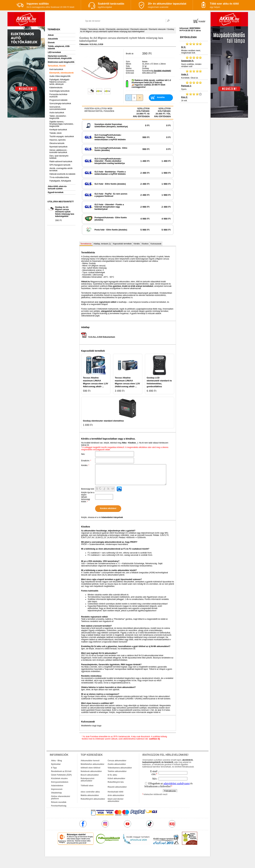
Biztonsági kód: (88, 489)
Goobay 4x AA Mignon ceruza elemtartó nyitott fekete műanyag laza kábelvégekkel (65, 212)
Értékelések (188, 37)
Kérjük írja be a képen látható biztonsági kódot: (88, 497)
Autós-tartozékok (57, 113)
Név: (83, 454)
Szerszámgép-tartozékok (60, 104)
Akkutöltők (53, 39)
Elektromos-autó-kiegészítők (61, 62)
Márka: (129, 68)
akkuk (110, 852)
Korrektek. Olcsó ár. (194, 74)
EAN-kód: (130, 73)
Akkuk (51, 35)
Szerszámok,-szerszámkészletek (58, 108)
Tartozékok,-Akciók (57, 66)
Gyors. (194, 86)
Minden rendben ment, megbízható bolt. (194, 48)
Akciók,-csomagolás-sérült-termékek (61, 169)
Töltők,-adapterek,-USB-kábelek (59, 47)
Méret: (129, 64)
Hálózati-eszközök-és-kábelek (62, 174)
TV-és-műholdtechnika (59, 177)
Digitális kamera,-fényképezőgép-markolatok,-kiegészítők (62, 124)
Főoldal (83, 29)
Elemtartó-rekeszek (139, 29)
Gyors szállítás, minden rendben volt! (194, 62)
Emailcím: (86, 461)
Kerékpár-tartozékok (58, 130)
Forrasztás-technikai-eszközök (59, 96)
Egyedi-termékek (56, 192)
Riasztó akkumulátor (117, 787)
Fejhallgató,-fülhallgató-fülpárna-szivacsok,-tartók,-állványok (60, 82)
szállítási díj (154, 739)
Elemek (51, 43)
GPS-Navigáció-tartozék (60, 165)
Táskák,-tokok (56, 133)
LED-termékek (54, 52)
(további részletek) (162, 71)
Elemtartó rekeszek (157, 29)
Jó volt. (194, 97)
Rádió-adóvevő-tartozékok (61, 162)
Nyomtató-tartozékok (58, 147)
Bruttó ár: (130, 54)
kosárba (161, 97)
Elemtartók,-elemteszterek (62, 73)
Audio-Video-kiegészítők (60, 76)
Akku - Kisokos (129, 443)
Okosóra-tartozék (57, 143)
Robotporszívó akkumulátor (87, 780)
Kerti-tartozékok (56, 69)
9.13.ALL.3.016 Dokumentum (98, 337)
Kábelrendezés (56, 88)
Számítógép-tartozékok (59, 91)
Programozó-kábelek (58, 100)
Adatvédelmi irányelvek (112, 517)
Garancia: (130, 71)
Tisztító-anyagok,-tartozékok (62, 136)
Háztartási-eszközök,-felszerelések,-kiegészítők (60, 57)
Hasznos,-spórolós (57, 140)
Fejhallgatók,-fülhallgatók (60, 181)
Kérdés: (85, 465)
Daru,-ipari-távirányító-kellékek (59, 157)
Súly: (128, 66)
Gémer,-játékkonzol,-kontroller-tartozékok (58, 151)
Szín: (128, 62)
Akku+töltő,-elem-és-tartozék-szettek (57, 188)
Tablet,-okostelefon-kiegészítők (58, 117)
